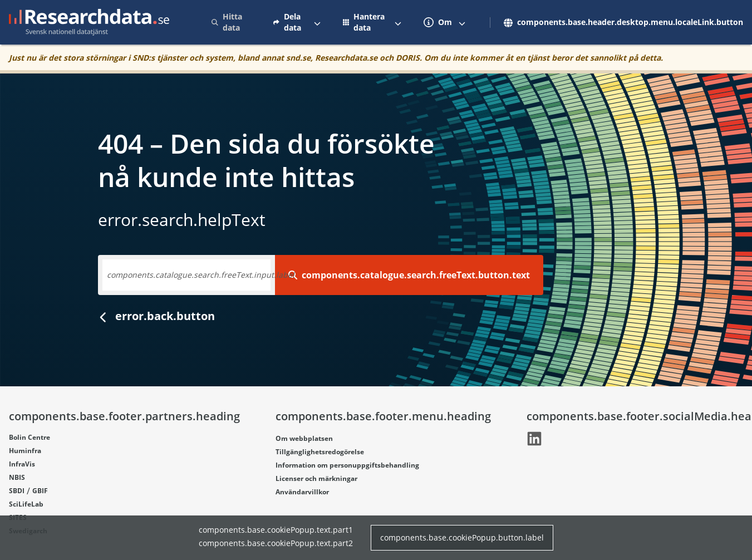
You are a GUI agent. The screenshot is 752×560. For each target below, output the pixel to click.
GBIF (40, 491)
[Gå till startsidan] (89, 22)
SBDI (17, 491)
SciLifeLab (26, 504)
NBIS (17, 477)
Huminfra (25, 451)
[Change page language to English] (620, 22)
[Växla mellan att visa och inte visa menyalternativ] (317, 22)
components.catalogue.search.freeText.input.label (201, 275)
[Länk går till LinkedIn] (534, 439)
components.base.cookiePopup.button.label (462, 537)
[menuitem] (231, 22)
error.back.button (156, 316)
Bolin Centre (30, 437)
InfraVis (22, 464)
